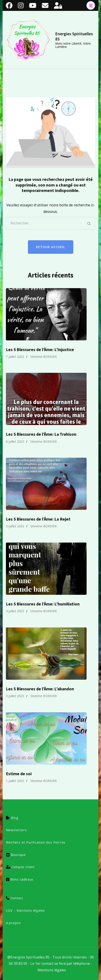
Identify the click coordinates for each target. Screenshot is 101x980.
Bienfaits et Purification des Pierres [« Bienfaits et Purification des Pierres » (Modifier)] (36, 842)
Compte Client (23, 867)
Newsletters (16, 830)
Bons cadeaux (22, 879)
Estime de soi (19, 774)
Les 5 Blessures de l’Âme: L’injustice (40, 350)
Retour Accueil (51, 247)
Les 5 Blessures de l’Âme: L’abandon (40, 689)
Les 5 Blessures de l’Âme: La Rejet (38, 519)
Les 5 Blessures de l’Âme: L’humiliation (43, 604)
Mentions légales (52, 970)
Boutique (18, 855)
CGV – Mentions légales (26, 910)
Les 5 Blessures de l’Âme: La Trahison (41, 434)
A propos (13, 923)
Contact (17, 898)
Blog (15, 818)
